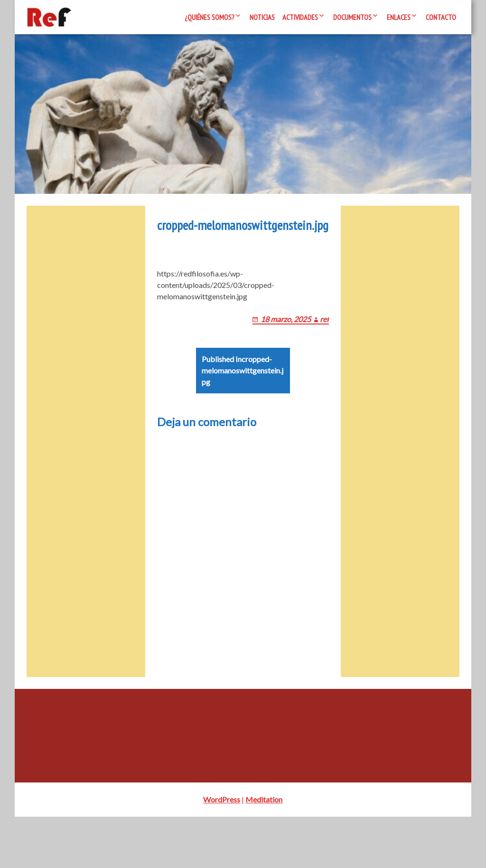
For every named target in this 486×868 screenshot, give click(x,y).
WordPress (222, 851)
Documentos (352, 17)
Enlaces (399, 17)
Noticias (262, 17)
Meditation (264, 851)
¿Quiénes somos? (210, 17)
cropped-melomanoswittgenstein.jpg (242, 427)
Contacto (441, 17)
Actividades (300, 17)
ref (335, 370)
